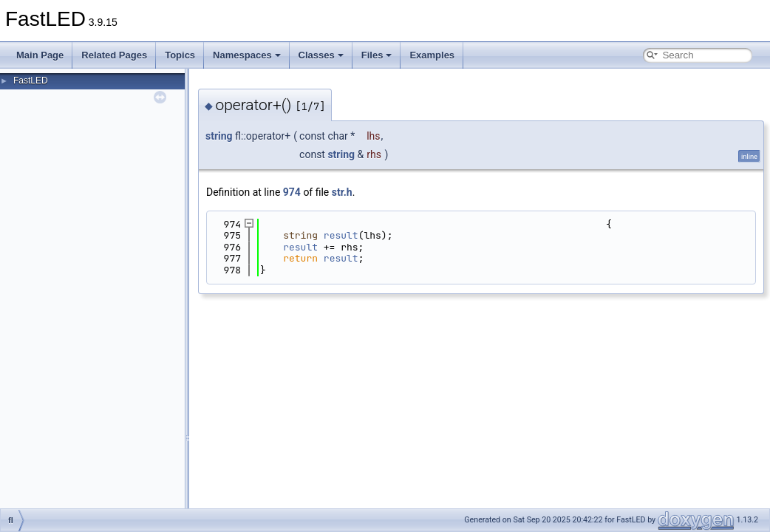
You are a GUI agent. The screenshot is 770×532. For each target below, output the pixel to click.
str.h (342, 192)
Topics (180, 55)
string (219, 136)
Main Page (40, 55)
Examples (432, 55)
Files (377, 55)
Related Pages (114, 55)
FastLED (31, 81)
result (341, 235)
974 (292, 192)
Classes (321, 55)
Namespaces (247, 55)
